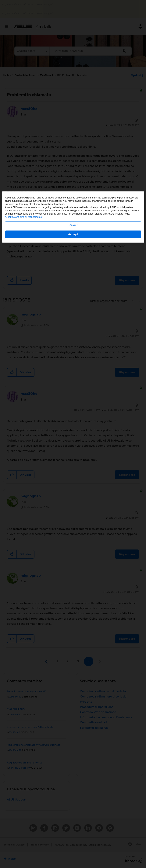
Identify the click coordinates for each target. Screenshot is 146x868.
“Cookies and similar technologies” (24, 434)
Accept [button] (73, 451)
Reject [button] (73, 442)
